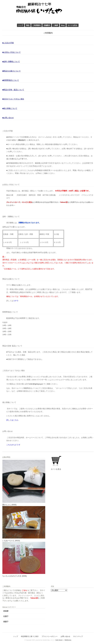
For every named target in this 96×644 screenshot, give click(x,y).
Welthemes (68, 640)
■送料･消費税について (11, 62)
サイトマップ (78, 636)
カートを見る (72, 25)
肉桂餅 (6, 611)
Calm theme (59, 640)
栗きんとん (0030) (9, 505)
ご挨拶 (56, 25)
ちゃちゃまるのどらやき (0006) (15, 576)
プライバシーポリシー (50, 636)
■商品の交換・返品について (13, 90)
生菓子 (6, 616)
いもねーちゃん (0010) (11, 541)
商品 (28, 25)
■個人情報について (10, 108)
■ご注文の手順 (8, 43)
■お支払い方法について (12, 52)
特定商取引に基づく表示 (30, 636)
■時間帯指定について (11, 80)
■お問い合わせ (8, 118)
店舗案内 (47, 25)
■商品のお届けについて (12, 71)
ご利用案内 (36, 25)
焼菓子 (6, 622)
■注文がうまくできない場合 (13, 99)
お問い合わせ (65, 636)
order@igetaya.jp (35, 384)
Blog (63, 25)
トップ (21, 25)
